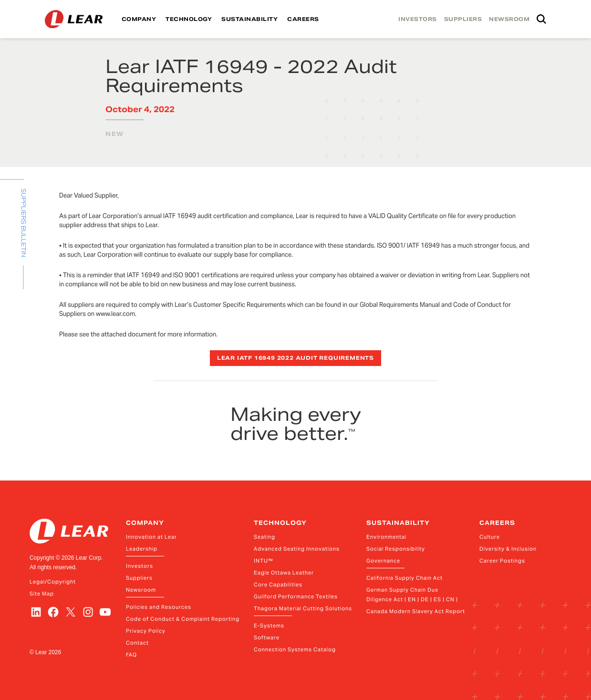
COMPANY (139, 19)
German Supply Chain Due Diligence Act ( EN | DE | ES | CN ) (412, 595)
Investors (140, 566)
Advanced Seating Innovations (297, 549)
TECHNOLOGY (189, 19)
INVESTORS (418, 19)
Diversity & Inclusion (508, 549)
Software (267, 637)
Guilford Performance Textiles (296, 596)
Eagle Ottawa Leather (284, 573)
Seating (264, 537)
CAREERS (303, 19)
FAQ (131, 655)
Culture (490, 537)
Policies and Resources (159, 607)
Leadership (142, 549)
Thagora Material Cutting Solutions (303, 608)
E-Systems (269, 626)
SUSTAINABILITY (249, 19)
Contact (137, 643)
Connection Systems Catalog (295, 649)
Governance (383, 561)
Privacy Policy (146, 631)
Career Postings (502, 561)
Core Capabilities (278, 585)
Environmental (386, 537)
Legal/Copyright (53, 582)
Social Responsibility (396, 549)
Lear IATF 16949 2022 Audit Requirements (295, 358)
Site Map (42, 594)
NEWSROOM (509, 19)
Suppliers (139, 578)
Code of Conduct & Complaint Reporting (183, 619)
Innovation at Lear (151, 537)
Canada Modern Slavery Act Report (416, 611)
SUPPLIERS (463, 19)
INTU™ (264, 561)
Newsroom (141, 590)
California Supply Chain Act (404, 578)
